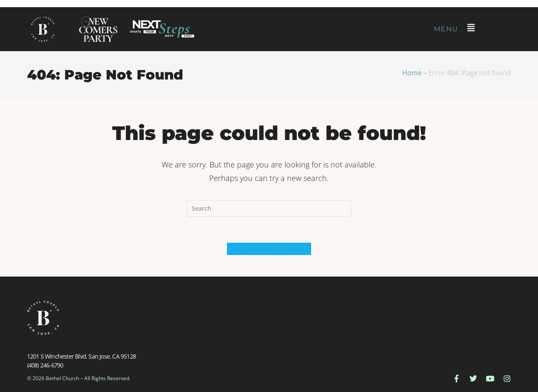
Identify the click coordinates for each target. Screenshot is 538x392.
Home (412, 73)
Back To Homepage (269, 249)
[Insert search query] (269, 208)
